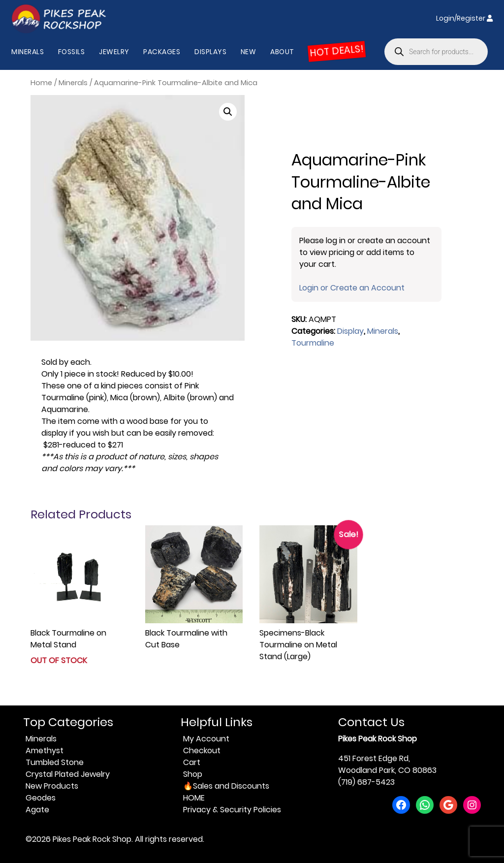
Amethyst (45, 751)
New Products (52, 786)
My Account (206, 739)
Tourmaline (313, 343)
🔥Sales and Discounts (226, 786)
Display (350, 331)
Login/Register (464, 18)
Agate (37, 810)
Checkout (202, 751)
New (249, 52)
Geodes (41, 798)
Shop (193, 774)
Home (41, 83)
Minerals (28, 52)
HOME (194, 798)
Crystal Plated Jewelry (68, 774)
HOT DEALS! (337, 51)
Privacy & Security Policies (232, 810)
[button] (228, 112)
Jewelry (114, 52)
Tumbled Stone (55, 762)
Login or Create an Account (352, 288)
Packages (162, 52)
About (282, 52)
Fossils (72, 52)
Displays (210, 52)
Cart (192, 762)
